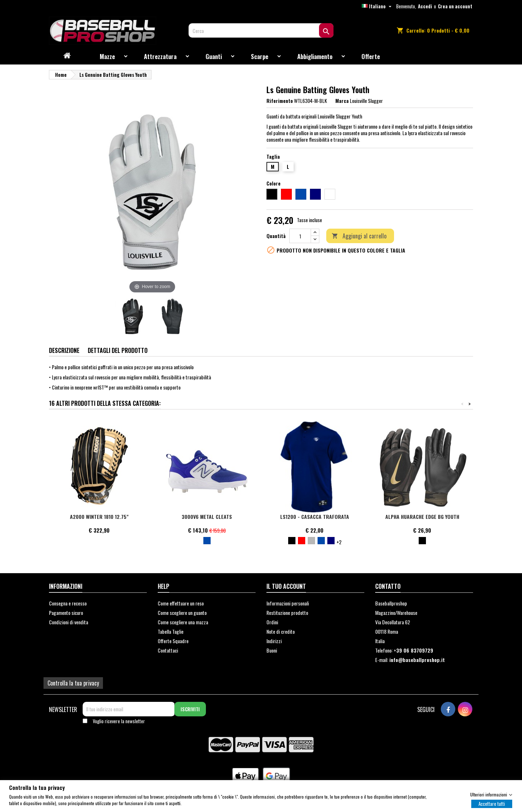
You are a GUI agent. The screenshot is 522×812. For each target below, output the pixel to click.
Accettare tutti (492, 803)
